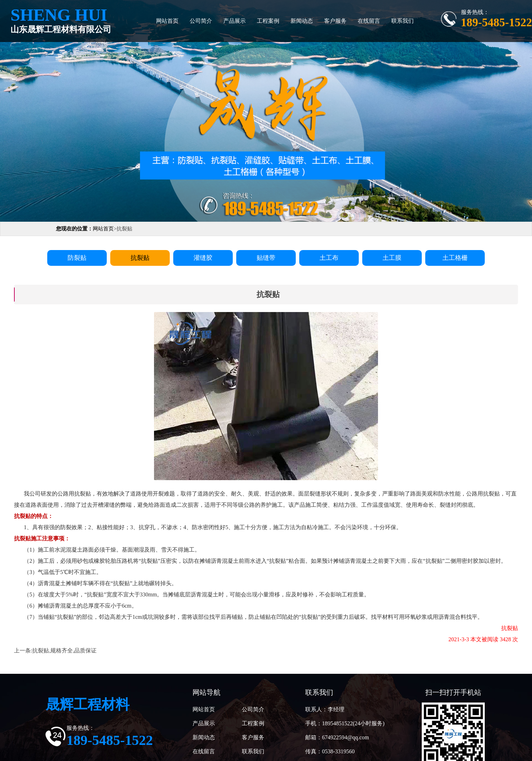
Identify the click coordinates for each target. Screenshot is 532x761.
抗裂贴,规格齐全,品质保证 (64, 651)
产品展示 (234, 21)
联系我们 (402, 21)
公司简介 (201, 21)
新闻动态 (302, 21)
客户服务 (335, 21)
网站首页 (167, 21)
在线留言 (369, 21)
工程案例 (268, 21)
